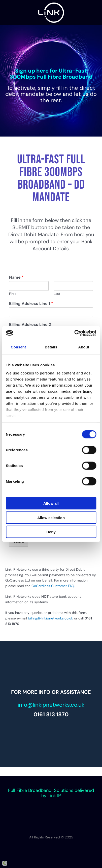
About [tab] (84, 347)
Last (57, 294)
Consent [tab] (18, 347)
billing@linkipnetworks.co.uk (50, 618)
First (12, 294)
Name (16, 277)
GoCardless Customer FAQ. (53, 586)
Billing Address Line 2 (30, 325)
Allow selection (51, 517)
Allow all (51, 503)
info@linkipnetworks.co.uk (51, 705)
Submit (19, 542)
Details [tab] (51, 347)
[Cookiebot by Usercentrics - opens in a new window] (74, 333)
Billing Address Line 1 (31, 304)
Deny (51, 532)
